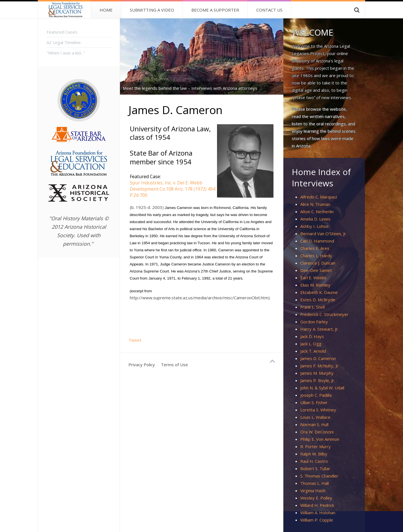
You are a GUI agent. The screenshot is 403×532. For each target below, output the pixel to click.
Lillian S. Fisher (314, 402)
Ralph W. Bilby (314, 454)
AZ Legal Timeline (64, 42)
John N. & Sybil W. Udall (322, 388)
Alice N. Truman (315, 204)
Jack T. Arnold (313, 351)
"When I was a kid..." (66, 53)
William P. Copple (317, 520)
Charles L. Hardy (316, 256)
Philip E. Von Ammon (320, 439)
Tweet (135, 340)
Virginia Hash (313, 490)
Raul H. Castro (314, 461)
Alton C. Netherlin (317, 212)
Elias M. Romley (315, 285)
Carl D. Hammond (317, 241)
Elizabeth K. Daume (319, 292)
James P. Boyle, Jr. (318, 380)
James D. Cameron (318, 358)
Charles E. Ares (315, 248)
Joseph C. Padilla (316, 395)
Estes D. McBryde (318, 300)
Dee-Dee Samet (316, 270)
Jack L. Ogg (311, 344)
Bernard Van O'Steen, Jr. (324, 234)
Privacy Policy (142, 365)
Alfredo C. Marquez (319, 197)
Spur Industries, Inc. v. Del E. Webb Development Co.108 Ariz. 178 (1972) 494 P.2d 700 (173, 189)
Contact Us (269, 10)
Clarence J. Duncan (318, 263)
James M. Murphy (317, 373)
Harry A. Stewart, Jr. (319, 329)
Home (106, 10)
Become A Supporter (215, 10)
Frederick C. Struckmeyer (324, 314)
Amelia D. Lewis (315, 219)
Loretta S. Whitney (318, 410)
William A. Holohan (318, 513)
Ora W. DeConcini (317, 432)
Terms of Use (174, 365)
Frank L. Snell (313, 307)
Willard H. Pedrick (317, 505)
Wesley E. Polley (316, 498)
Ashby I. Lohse (314, 226)
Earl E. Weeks (313, 278)
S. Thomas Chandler (319, 476)
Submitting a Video (152, 10)
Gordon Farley (314, 322)
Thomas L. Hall (315, 483)
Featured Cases (62, 32)
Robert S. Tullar (315, 468)
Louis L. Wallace (315, 417)
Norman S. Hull (314, 424)
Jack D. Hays (312, 336)
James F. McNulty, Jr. (320, 366)
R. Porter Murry (316, 446)
